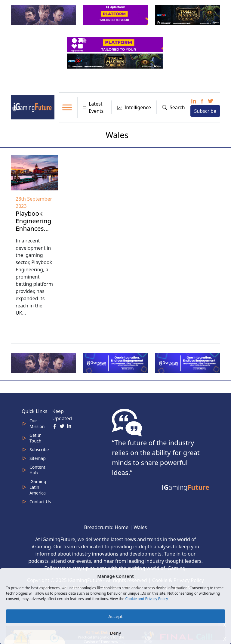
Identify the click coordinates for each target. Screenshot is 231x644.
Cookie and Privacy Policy (146, 599)
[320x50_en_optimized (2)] (115, 44)
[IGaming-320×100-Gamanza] (188, 363)
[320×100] (44, 14)
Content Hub (37, 470)
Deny (116, 633)
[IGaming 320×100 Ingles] (116, 363)
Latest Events (93, 107)
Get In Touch (35, 438)
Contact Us (40, 502)
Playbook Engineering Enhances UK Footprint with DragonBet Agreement (33, 240)
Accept (115, 616)
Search (174, 107)
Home (122, 527)
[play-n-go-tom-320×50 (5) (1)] (115, 60)
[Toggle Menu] (67, 107)
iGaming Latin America (38, 487)
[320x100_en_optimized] (116, 14)
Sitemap (38, 458)
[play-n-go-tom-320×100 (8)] (188, 14)
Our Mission (37, 424)
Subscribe (205, 111)
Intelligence (134, 107)
